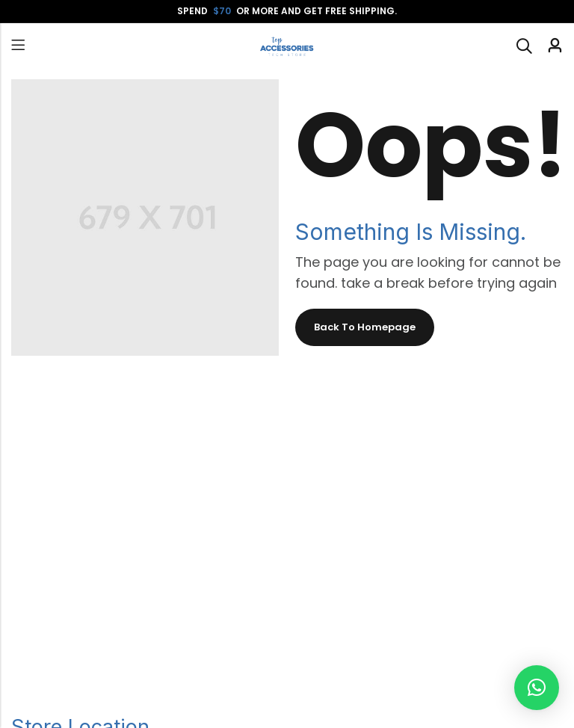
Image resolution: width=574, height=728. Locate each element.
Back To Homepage (365, 327)
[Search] (524, 46)
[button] (537, 688)
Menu (18, 45)
